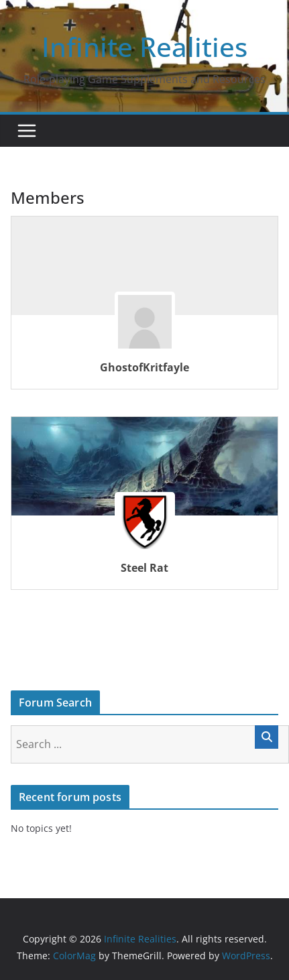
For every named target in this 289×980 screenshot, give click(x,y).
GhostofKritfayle (144, 367)
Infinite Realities (144, 47)
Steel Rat (144, 568)
